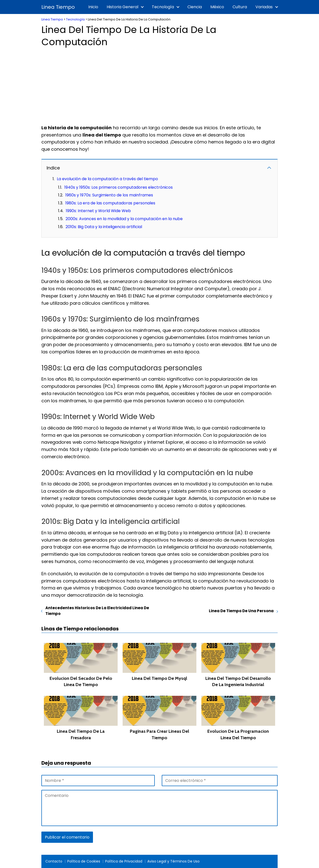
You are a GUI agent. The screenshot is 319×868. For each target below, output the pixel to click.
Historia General (122, 7)
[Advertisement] (159, 84)
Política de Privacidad (124, 861)
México (217, 7)
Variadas (264, 7)
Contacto (54, 861)
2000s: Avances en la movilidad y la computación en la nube (124, 219)
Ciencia (195, 7)
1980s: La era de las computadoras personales (110, 203)
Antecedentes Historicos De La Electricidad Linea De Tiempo (97, 611)
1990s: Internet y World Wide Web (98, 211)
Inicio (93, 7)
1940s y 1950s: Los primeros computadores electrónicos (119, 187)
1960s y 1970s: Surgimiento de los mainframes (109, 195)
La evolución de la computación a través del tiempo (107, 179)
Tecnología (163, 7)
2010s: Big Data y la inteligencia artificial (104, 227)
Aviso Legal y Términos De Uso (173, 861)
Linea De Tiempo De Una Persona (241, 611)
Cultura (240, 7)
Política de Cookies (84, 861)
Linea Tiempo (58, 7)
